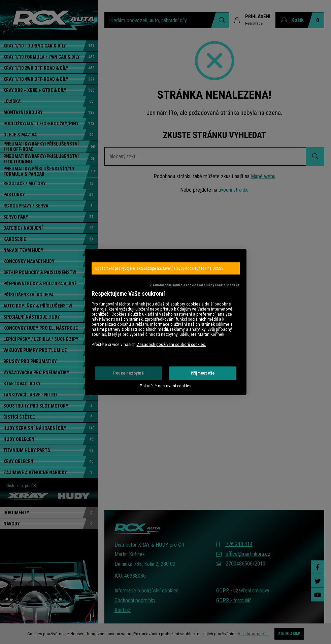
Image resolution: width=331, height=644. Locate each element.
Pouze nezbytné (128, 373)
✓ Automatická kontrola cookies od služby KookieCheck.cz (194, 285)
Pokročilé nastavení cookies (165, 386)
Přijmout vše (203, 373)
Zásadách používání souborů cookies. (171, 344)
